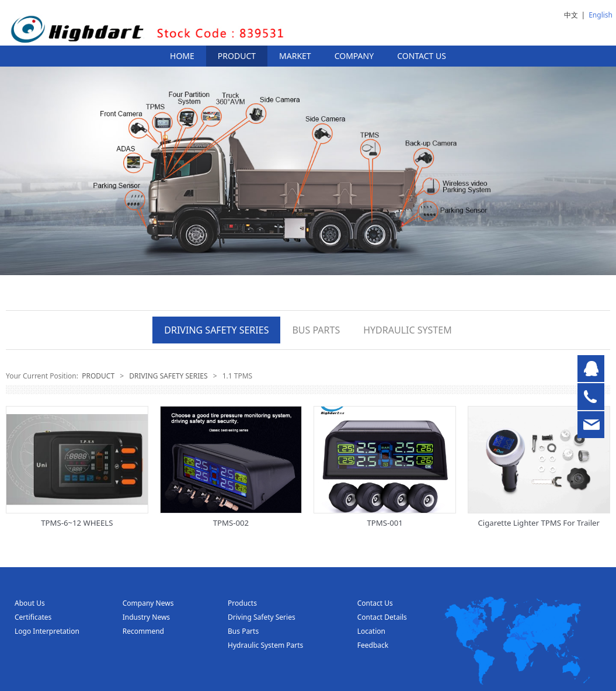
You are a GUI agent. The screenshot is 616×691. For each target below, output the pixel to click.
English (601, 15)
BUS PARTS (316, 330)
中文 (571, 15)
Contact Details (382, 617)
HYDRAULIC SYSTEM (407, 330)
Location (371, 631)
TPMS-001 (384, 523)
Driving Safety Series (262, 617)
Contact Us (375, 603)
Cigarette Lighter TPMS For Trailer (539, 523)
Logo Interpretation (47, 631)
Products (242, 603)
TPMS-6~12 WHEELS (77, 523)
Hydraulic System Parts (265, 645)
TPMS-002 (231, 523)
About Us (30, 603)
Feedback (373, 645)
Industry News (146, 617)
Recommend (143, 631)
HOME (182, 56)
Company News (148, 603)
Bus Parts (243, 631)
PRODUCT (237, 56)
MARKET (295, 56)
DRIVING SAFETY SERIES (216, 330)
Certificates (33, 617)
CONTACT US (422, 56)
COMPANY (354, 56)
